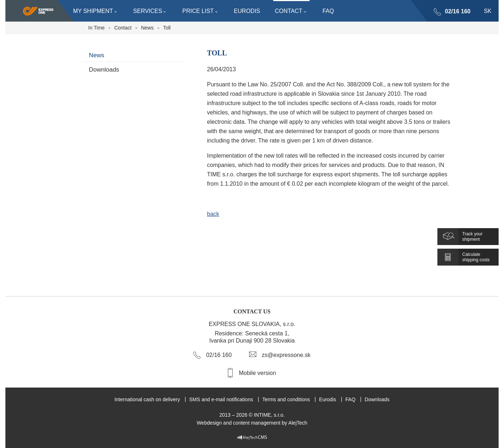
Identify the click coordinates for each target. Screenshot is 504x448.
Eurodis (327, 399)
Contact (123, 28)
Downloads (104, 70)
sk (488, 11)
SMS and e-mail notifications (221, 399)
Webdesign (209, 423)
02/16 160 (458, 11)
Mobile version (257, 373)
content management (257, 423)
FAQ (350, 399)
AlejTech (298, 423)
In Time (96, 28)
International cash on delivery (147, 399)
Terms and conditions (286, 399)
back (213, 214)
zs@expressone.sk (286, 355)
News (147, 28)
